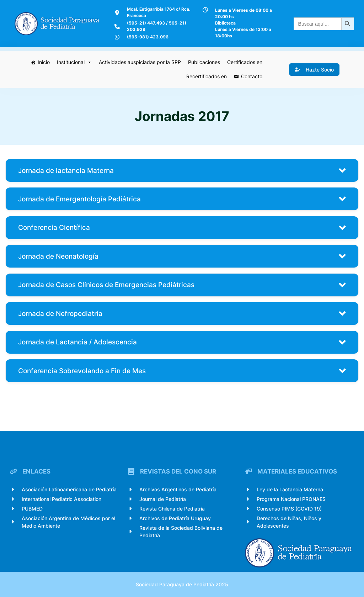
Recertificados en (207, 76)
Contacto (252, 76)
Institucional (74, 62)
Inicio (44, 62)
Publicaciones (204, 62)
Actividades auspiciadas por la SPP (140, 62)
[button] (182, 170)
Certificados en (245, 62)
